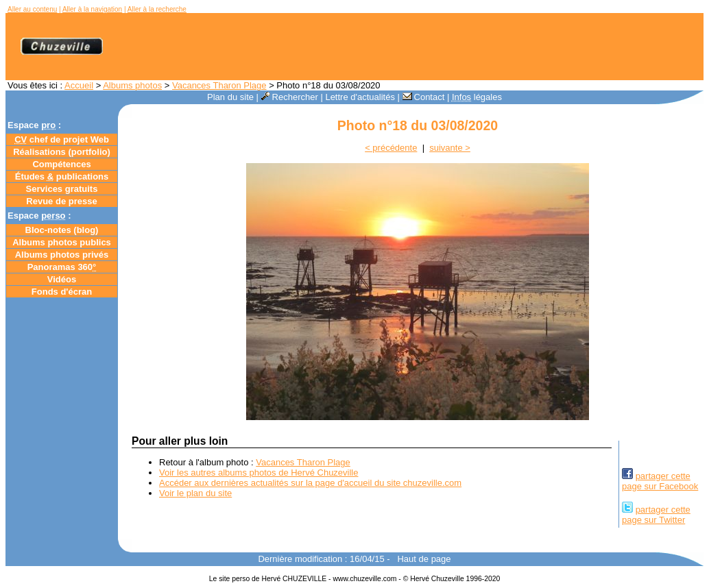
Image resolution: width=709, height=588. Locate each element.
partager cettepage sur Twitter (656, 515)
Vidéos (62, 279)
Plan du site (230, 97)
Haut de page (424, 559)
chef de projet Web (62, 139)
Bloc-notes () (62, 230)
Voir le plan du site (195, 493)
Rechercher (290, 97)
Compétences (61, 164)
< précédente (391, 148)
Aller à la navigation (92, 9)
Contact (424, 97)
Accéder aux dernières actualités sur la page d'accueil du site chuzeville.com (310, 483)
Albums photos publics (62, 242)
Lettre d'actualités (360, 97)
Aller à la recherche (157, 9)
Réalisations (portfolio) (62, 152)
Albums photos (132, 85)
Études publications (62, 176)
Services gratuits (62, 189)
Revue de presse (61, 201)
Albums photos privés (62, 255)
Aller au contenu (32, 9)
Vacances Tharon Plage (219, 85)
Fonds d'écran (62, 292)
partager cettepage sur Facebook (660, 481)
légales (477, 97)
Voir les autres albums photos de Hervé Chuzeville (259, 473)
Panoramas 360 (62, 267)
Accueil (79, 85)
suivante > (450, 148)
